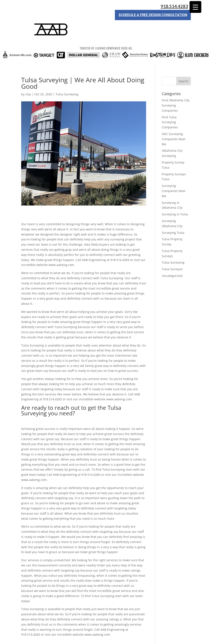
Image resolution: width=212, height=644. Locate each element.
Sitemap (95, 638)
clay (28, 79)
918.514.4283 (174, 6)
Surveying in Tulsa (175, 199)
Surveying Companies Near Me (174, 175)
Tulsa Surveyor (172, 254)
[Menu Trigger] (195, 7)
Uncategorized (172, 260)
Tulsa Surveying (67, 79)
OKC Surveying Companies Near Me (174, 124)
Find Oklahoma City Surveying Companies (176, 90)
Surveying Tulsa (173, 217)
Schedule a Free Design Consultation (153, 15)
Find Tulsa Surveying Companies (170, 107)
